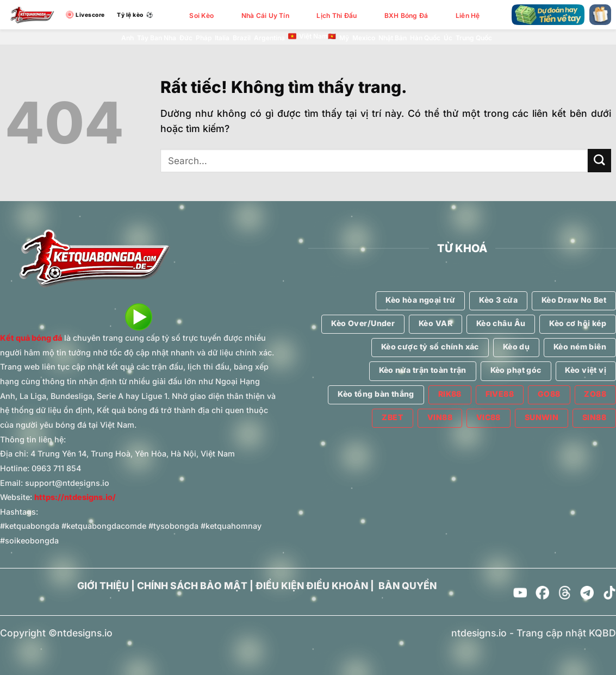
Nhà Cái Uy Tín (265, 15)
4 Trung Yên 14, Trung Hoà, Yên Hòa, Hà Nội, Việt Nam (133, 454)
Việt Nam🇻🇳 (312, 36)
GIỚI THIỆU (103, 586)
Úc (448, 38)
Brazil (242, 38)
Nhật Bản (393, 38)
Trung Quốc (474, 38)
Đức (186, 38)
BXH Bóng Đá (406, 15)
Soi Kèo (201, 15)
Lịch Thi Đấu (337, 15)
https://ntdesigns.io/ (75, 497)
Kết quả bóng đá (31, 338)
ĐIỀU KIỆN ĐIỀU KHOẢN (312, 586)
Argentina (269, 38)
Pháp (204, 38)
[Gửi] (599, 161)
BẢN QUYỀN (407, 586)
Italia (222, 38)
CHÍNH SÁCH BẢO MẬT (192, 586)
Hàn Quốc (425, 38)
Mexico (364, 38)
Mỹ (344, 38)
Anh (127, 38)
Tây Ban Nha (157, 38)
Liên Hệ (468, 15)
